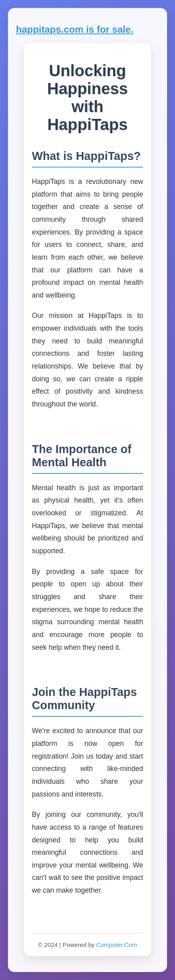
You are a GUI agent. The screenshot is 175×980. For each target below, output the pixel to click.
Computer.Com (116, 945)
